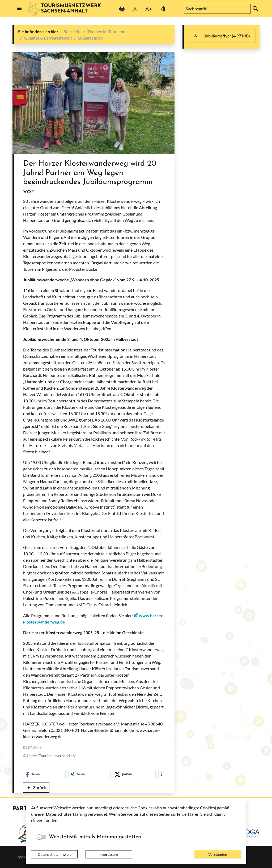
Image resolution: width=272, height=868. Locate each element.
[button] (44, 774)
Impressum (109, 854)
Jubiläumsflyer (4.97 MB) (224, 36)
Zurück (36, 788)
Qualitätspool (91, 38)
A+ (149, 9)
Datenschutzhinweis (54, 854)
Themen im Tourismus (107, 31)
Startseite (73, 31)
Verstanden (218, 854)
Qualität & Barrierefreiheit (48, 38)
